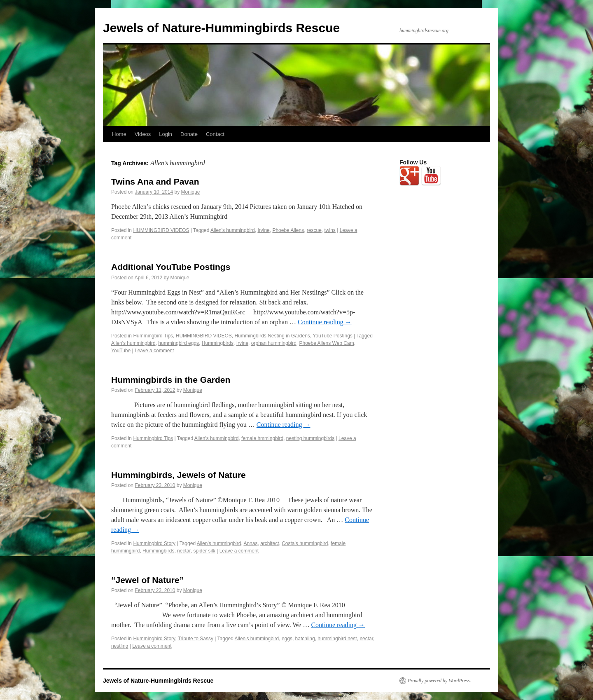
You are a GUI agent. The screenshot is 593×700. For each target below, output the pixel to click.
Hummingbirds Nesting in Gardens (272, 336)
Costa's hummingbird (305, 543)
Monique (191, 192)
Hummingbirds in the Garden (171, 380)
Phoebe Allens (288, 230)
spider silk (204, 551)
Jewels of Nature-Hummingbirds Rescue (221, 28)
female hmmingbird (262, 438)
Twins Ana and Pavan (155, 181)
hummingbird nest (337, 639)
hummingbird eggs (179, 343)
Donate (189, 134)
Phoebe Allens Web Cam (327, 343)
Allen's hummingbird (233, 230)
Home (119, 134)
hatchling (305, 639)
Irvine (263, 230)
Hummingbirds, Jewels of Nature (179, 475)
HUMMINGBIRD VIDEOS (161, 230)
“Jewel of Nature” (147, 580)
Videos (143, 134)
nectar (184, 551)
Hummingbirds (218, 343)
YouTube (121, 351)
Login (166, 134)
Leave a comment (154, 351)
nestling (120, 646)
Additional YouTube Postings (171, 267)
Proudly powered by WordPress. (439, 681)
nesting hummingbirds (310, 438)
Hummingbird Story (154, 543)
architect (270, 543)
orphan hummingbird (274, 343)
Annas (250, 543)
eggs (287, 639)
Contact (215, 134)
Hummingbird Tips (153, 336)
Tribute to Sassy (196, 639)
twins (330, 230)
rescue (314, 230)
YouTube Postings (333, 336)
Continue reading (325, 322)
